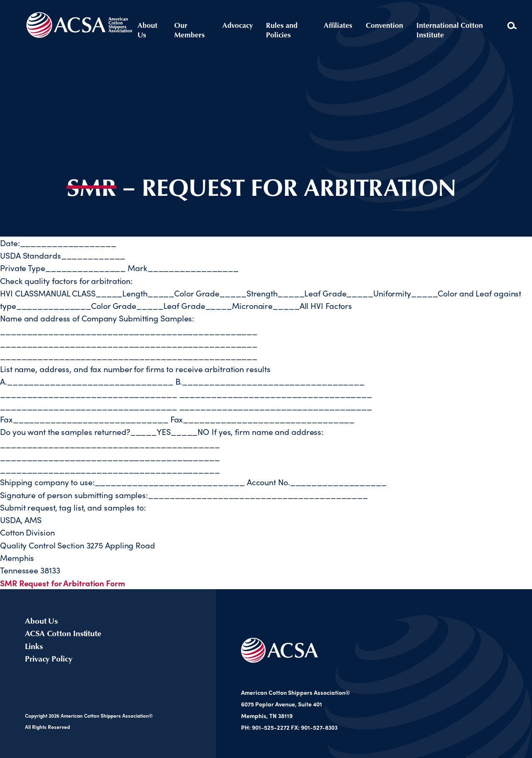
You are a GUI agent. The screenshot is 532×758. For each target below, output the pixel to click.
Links (34, 646)
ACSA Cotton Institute (63, 633)
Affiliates (338, 25)
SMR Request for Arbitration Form (63, 583)
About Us (148, 30)
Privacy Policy (49, 658)
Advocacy (238, 25)
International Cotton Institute (450, 30)
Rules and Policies (282, 30)
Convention (384, 25)
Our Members (190, 30)
